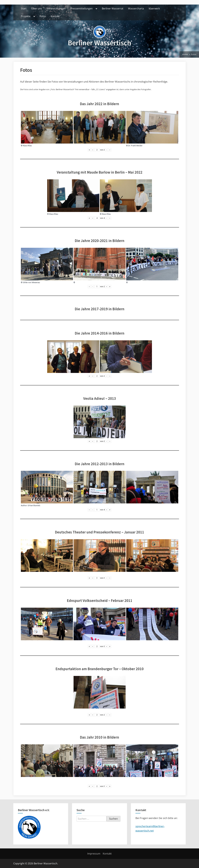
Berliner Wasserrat (113, 8)
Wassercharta (136, 8)
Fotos (43, 16)
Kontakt (55, 16)
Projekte (26, 16)
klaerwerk (154, 8)
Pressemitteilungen (81, 8)
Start (24, 8)
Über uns (37, 8)
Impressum (94, 854)
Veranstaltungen (56, 8)
